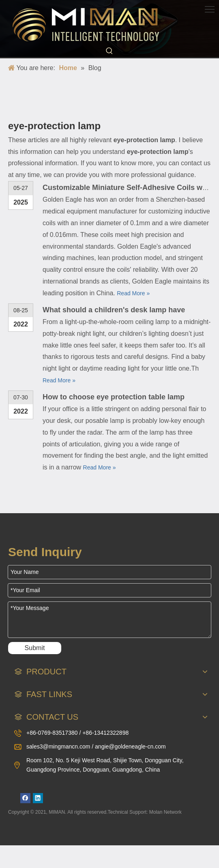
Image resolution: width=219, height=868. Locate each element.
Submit (35, 648)
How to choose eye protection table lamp (114, 397)
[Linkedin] (38, 798)
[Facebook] (25, 798)
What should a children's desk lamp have (114, 310)
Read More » (133, 293)
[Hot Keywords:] (109, 51)
